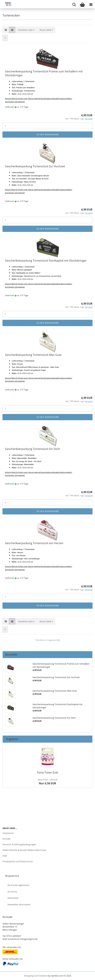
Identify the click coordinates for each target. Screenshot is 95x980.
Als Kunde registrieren (18, 885)
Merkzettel (13, 898)
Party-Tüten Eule (47, 772)
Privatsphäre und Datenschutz (18, 861)
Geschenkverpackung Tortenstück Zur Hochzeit (35, 166)
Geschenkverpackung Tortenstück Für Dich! (33, 449)
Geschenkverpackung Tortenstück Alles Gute (33, 355)
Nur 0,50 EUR (47, 782)
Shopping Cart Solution (36, 976)
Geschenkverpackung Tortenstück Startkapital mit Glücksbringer (46, 261)
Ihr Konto (12, 892)
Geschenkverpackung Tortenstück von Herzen (34, 543)
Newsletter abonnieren (19, 904)
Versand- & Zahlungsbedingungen (19, 844)
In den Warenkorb (48, 135)
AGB (5, 856)
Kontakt (7, 839)
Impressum (8, 833)
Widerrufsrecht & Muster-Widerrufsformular (24, 850)
